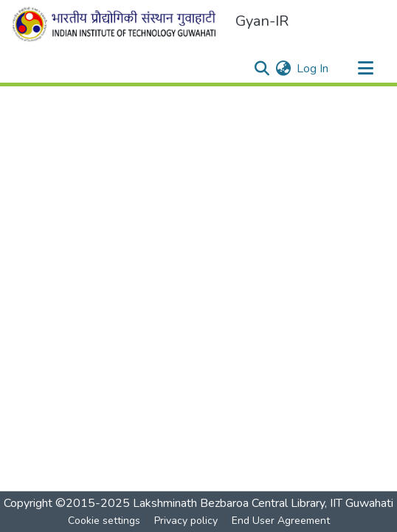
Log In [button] (313, 69)
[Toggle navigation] (365, 69)
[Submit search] (262, 69)
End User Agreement (281, 521)
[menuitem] (283, 69)
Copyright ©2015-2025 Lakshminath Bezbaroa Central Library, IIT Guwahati (198, 503)
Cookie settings (104, 521)
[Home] (117, 24)
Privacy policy (186, 521)
